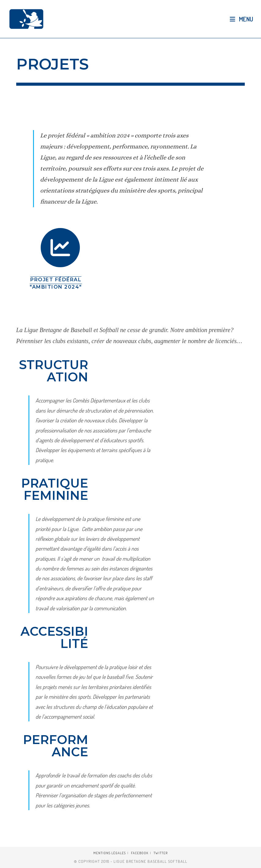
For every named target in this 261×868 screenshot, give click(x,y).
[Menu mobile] (242, 19)
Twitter (161, 853)
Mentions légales (110, 853)
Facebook (140, 853)
